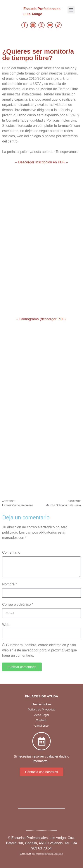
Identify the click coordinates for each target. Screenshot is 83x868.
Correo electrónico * (18, 604)
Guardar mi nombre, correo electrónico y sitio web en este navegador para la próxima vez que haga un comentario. (40, 650)
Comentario (11, 552)
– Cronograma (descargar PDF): (41, 319)
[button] (71, 10)
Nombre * (10, 584)
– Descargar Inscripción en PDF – (41, 162)
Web (6, 625)
